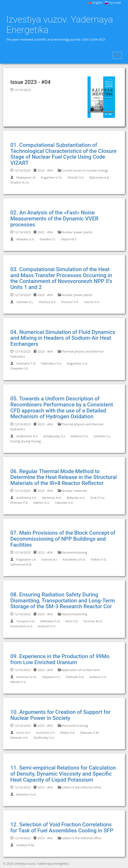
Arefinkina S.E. (27, 498)
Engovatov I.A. (26, 559)
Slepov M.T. (69, 239)
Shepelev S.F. (20, 368)
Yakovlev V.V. (64, 503)
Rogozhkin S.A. (77, 363)
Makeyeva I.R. (26, 177)
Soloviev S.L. (25, 302)
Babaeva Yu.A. (27, 794)
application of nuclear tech (79, 670)
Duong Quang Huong (25, 441)
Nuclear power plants (75, 232)
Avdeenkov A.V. (27, 436)
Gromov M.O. (93, 621)
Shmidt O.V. (76, 177)
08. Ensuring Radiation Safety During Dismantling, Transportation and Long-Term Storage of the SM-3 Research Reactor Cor (63, 600)
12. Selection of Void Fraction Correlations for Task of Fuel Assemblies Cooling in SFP (62, 828)
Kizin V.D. (72, 621)
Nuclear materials (72, 491)
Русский (113, 2)
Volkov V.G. (99, 559)
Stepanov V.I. (51, 677)
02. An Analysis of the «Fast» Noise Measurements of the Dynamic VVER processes (54, 218)
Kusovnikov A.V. (22, 626)
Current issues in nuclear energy (83, 170)
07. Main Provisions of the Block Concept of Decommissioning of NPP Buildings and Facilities (63, 539)
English (96, 2)
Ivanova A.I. (50, 559)
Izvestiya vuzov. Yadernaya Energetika (60, 25)
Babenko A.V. (76, 498)
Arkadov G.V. (25, 239)
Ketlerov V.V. (80, 436)
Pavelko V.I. (48, 239)
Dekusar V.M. (90, 733)
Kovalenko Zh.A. (74, 559)
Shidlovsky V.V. (44, 737)
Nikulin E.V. (18, 682)
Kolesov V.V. (98, 677)
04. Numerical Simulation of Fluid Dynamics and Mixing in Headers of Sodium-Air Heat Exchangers (63, 338)
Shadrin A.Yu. (20, 182)
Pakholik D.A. (75, 677)
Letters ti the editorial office (79, 787)
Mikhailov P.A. (50, 621)
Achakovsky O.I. (55, 436)
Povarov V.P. (70, 302)
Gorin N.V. (24, 733)
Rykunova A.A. (100, 177)
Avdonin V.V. (47, 626)
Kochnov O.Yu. (27, 677)
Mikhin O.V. (42, 503)
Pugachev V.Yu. (52, 177)
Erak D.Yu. (98, 498)
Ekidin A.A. (68, 733)
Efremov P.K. (19, 503)
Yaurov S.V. (92, 302)
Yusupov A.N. (26, 621)
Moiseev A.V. (19, 737)
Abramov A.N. (52, 498)
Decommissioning (72, 552)
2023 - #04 (43, 170)
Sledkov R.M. (25, 845)
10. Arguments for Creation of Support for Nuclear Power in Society (60, 715)
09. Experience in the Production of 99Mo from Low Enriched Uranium (60, 659)
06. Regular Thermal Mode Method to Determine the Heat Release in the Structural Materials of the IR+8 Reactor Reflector (64, 477)
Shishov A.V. (47, 302)
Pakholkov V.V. (52, 363)
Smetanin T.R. (26, 363)
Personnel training (73, 725)
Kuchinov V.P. (46, 733)
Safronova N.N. (21, 564)
